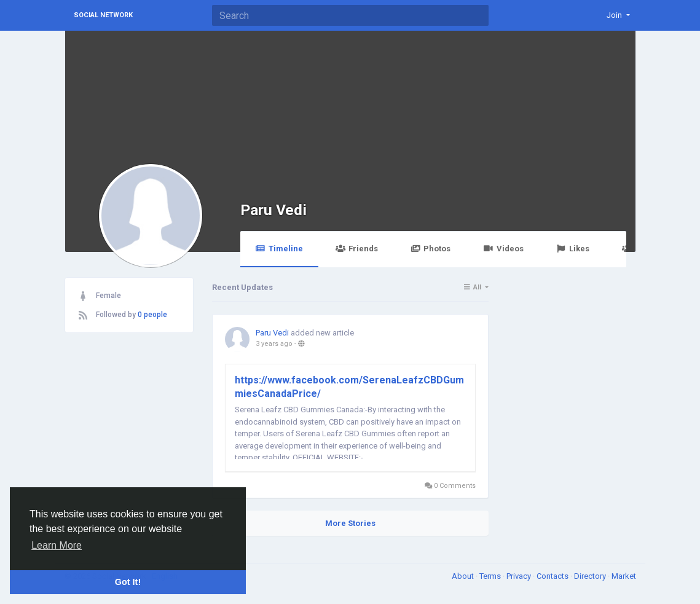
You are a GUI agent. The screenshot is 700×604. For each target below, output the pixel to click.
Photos (431, 249)
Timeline (279, 249)
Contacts (553, 576)
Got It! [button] (128, 582)
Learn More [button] (57, 545)
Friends (357, 249)
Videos (503, 249)
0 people (152, 315)
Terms (491, 576)
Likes (573, 249)
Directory (591, 576)
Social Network (103, 15)
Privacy (520, 576)
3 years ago (274, 344)
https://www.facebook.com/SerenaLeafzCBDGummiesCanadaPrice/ (349, 387)
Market (624, 576)
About (464, 576)
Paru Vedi (273, 210)
